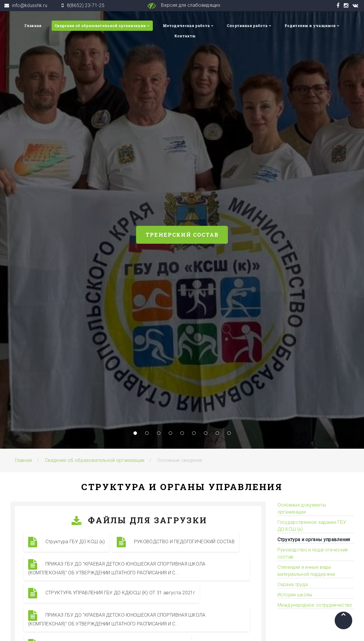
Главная (33, 26)
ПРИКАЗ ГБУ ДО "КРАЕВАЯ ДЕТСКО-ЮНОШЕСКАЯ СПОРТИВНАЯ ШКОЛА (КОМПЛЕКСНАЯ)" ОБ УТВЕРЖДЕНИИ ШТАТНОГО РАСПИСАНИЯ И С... (117, 567)
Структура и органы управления (314, 540)
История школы (295, 595)
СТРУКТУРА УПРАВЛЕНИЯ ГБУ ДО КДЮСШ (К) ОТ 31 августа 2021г (112, 593)
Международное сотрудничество (315, 605)
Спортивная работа (247, 26)
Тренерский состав (182, 235)
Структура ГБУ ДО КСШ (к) (67, 542)
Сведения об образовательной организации (100, 26)
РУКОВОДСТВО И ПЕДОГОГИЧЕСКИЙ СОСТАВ (176, 542)
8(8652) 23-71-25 (86, 5)
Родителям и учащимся (310, 26)
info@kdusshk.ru (30, 5)
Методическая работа (186, 26)
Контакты (185, 36)
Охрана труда (293, 584)
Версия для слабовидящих (182, 6)
